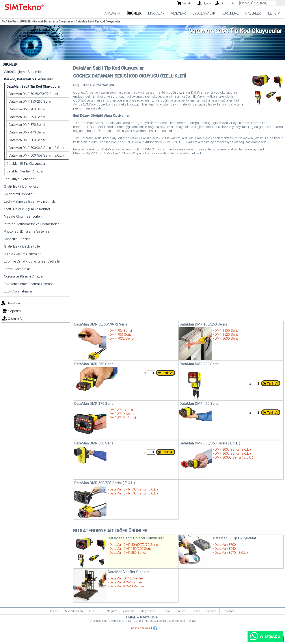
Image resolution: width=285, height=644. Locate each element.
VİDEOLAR (178, 13)
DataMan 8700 (225, 545)
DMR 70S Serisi (121, 335)
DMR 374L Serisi (122, 410)
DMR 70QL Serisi (122, 339)
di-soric (211, 611)
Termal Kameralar (17, 269)
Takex (196, 611)
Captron (129, 611)
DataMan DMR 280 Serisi (27, 109)
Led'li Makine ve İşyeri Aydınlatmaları (31, 202)
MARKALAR (156, 13)
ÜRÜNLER (134, 13)
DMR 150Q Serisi (227, 331)
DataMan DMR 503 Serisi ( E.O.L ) (134, 493)
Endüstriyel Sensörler (20, 179)
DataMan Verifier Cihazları (25, 171)
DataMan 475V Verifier (126, 582)
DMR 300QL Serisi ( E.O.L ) (234, 457)
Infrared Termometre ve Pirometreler (31, 224)
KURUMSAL (230, 13)
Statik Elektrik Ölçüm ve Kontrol (27, 209)
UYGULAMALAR (204, 13)
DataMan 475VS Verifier (127, 586)
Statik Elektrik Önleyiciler (22, 187)
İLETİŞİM (274, 13)
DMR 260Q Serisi (227, 339)
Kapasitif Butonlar (17, 239)
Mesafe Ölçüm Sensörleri (23, 217)
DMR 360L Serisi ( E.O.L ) (233, 453)
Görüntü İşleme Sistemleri (23, 72)
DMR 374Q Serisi (122, 414)
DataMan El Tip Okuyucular (26, 164)
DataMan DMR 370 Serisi (27, 125)
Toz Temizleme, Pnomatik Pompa (29, 284)
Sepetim (188, 3)
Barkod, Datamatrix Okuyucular (53, 21)
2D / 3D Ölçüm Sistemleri (23, 254)
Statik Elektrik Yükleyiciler (22, 246)
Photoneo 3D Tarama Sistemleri (28, 231)
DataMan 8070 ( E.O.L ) (231, 553)
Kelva (166, 611)
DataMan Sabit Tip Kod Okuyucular (98, 21)
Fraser (54, 611)
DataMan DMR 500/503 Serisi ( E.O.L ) (36, 155)
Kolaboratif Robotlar (19, 194)
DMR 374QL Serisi (123, 418)
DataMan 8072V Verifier (127, 578)
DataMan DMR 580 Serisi (27, 140)
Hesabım (13, 303)
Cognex (112, 611)
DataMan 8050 (225, 549)
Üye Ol (207, 3)
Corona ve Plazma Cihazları (24, 276)
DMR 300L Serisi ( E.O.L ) (233, 450)
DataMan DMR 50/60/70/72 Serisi (33, 94)
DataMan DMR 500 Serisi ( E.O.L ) (134, 489)
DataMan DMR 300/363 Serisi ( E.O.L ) (36, 148)
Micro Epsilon (74, 611)
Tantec (181, 611)
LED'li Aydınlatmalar (18, 291)
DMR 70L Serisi (121, 331)
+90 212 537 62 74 (141, 628)
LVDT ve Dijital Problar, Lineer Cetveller (32, 261)
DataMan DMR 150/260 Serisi (30, 102)
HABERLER (253, 13)
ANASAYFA (112, 13)
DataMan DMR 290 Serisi (27, 117)
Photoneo (229, 611)
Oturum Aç (228, 3)
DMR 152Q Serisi (227, 335)
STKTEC (95, 611)
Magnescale (148, 611)
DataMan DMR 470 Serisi (27, 132)
